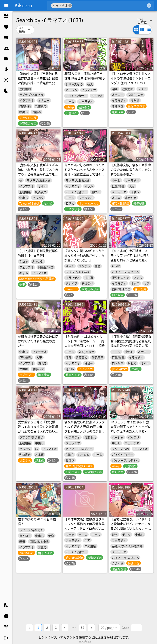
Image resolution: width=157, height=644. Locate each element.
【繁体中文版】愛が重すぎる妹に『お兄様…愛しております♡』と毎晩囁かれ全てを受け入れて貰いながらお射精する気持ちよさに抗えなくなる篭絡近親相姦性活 (38, 176)
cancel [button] (70, 5)
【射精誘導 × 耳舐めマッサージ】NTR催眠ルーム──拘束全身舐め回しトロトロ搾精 (84, 341)
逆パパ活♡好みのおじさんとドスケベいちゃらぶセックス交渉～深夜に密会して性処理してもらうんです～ (84, 172)
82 (82, 628)
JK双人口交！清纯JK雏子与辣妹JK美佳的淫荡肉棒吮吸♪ (85, 76)
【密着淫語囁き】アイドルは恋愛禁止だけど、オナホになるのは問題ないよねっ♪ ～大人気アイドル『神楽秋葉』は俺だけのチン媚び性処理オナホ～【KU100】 (131, 531)
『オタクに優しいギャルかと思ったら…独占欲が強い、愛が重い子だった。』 (84, 255)
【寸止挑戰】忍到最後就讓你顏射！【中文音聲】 (38, 253)
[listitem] (6, 16)
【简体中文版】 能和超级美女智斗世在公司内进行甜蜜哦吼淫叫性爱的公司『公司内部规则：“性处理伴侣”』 (131, 343)
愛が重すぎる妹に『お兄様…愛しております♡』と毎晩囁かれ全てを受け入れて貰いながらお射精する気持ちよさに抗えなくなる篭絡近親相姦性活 (38, 433)
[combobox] (109, 6)
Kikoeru (23, 5)
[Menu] (6, 6)
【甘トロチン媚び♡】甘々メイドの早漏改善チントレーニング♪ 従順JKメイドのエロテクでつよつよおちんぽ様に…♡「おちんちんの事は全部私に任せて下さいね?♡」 (131, 85)
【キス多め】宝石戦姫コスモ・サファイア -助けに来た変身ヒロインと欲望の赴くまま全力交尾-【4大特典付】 (131, 258)
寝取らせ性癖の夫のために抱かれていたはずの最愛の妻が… (38, 341)
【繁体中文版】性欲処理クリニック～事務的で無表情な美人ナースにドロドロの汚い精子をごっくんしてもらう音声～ (84, 528)
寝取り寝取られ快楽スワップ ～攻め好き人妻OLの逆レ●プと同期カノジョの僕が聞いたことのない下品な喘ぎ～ (84, 429)
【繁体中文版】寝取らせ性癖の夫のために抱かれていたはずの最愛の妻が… (131, 169)
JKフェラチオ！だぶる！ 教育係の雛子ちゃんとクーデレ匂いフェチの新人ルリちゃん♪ (131, 429)
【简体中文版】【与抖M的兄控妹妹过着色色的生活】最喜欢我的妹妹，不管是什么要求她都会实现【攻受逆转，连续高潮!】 (38, 83)
